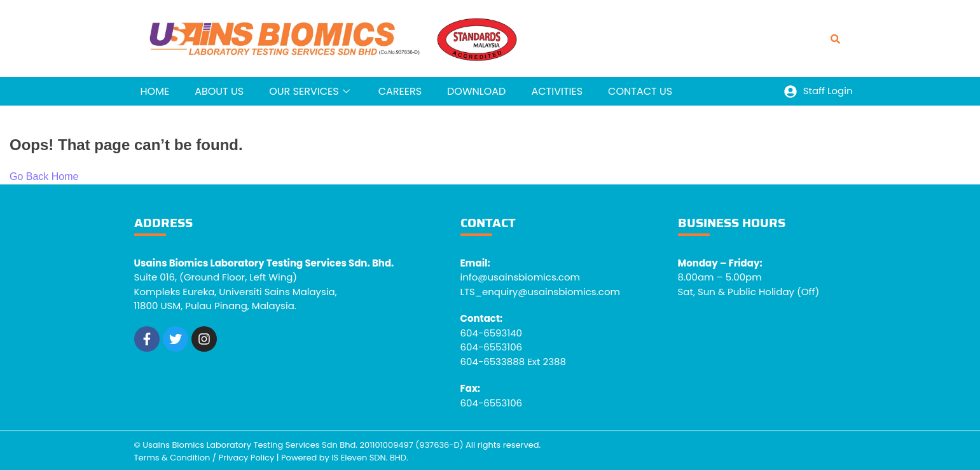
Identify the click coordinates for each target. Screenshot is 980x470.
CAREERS (400, 91)
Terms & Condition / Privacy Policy (204, 458)
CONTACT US (640, 91)
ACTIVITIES (557, 91)
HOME (155, 91)
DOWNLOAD (476, 91)
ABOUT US (219, 91)
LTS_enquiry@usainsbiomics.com (540, 292)
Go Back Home (44, 176)
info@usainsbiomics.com (521, 277)
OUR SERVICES (311, 91)
